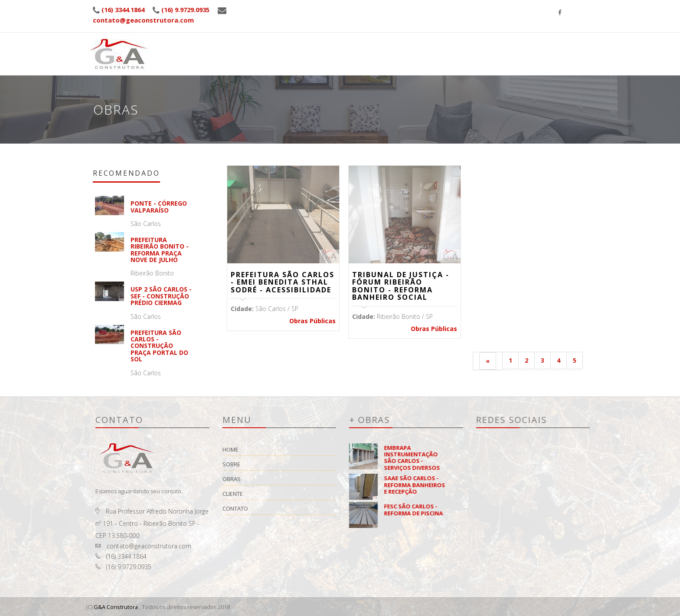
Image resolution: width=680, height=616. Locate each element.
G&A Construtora (116, 607)
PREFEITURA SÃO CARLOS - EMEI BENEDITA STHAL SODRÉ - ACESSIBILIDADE (283, 282)
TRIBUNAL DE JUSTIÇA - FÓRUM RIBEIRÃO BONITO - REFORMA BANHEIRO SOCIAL (401, 286)
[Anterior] (488, 361)
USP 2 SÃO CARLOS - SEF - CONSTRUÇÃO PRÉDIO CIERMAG (179, 296)
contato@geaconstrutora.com (143, 20)
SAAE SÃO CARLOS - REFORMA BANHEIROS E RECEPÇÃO (482, 485)
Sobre (433, 41)
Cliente (508, 33)
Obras (470, 36)
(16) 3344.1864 (125, 10)
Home (396, 46)
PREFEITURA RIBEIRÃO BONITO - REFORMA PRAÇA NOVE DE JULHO (178, 250)
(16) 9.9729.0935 (193, 10)
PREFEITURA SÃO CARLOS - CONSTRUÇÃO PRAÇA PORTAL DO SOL (178, 346)
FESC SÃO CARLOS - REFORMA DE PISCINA (481, 510)
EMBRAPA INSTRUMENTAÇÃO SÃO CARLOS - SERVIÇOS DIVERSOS (480, 458)
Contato (303, 508)
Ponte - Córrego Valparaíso (177, 206)
